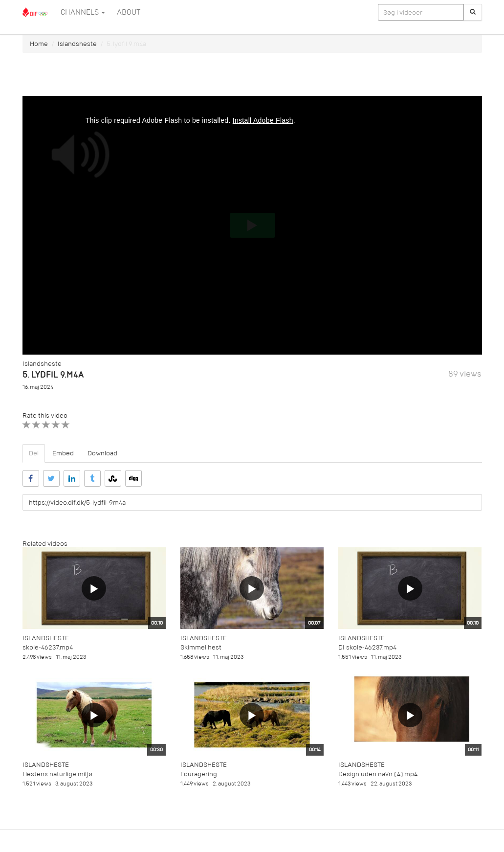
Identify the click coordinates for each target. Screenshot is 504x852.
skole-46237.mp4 (48, 647)
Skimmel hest (201, 647)
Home (39, 44)
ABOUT (129, 12)
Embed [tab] (63, 453)
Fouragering (199, 774)
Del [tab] (34, 453)
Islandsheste (77, 44)
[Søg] (473, 12)
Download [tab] (102, 453)
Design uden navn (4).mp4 (378, 774)
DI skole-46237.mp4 (367, 647)
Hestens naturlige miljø (57, 774)
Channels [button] (83, 12)
